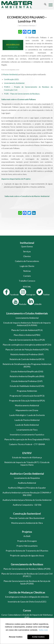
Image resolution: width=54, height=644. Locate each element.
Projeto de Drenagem (27, 541)
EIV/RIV (27, 453)
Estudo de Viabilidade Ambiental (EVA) (27, 386)
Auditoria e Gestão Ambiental (27, 474)
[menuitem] (44, 5)
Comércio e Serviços (28, 26)
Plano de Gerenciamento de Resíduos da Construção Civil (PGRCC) (27, 575)
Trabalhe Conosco (27, 281)
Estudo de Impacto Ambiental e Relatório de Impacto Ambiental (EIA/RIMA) (27, 324)
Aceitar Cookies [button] (38, 637)
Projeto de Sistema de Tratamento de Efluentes (27, 551)
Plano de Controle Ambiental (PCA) (27, 330)
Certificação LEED (11, 79)
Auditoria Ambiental (27, 483)
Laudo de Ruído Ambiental (27, 425)
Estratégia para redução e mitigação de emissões (27, 597)
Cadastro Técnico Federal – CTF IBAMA (27, 444)
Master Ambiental (10, 74)
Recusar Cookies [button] (16, 637)
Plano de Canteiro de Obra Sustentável (27, 518)
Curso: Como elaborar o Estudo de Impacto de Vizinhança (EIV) (27, 616)
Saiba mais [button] (43, 630)
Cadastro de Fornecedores (27, 261)
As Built (27, 536)
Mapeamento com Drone (27, 410)
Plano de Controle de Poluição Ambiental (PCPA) (27, 349)
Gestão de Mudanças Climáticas (27, 592)
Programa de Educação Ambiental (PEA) (27, 401)
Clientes (27, 256)
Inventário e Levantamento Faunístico (27, 435)
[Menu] (49, 5)
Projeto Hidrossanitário (27, 546)
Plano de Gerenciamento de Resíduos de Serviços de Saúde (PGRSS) (27, 582)
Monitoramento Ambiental (27, 405)
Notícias (27, 271)
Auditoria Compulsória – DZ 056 (27, 505)
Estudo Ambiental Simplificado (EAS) (27, 371)
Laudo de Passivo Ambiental (27, 420)
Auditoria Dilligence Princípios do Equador (27, 488)
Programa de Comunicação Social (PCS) (27, 396)
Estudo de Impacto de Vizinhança (27, 457)
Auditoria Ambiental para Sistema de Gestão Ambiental (27, 500)
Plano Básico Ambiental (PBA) (27, 335)
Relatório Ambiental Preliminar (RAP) (27, 354)
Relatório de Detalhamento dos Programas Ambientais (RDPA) (27, 365)
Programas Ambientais (27, 391)
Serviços (27, 251)
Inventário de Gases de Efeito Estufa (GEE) (27, 602)
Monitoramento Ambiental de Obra (27, 523)
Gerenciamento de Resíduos (27, 564)
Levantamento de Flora (27, 430)
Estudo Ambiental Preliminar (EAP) (27, 381)
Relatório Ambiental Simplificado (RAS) (27, 376)
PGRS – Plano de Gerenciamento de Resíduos (22, 94)
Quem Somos (27, 246)
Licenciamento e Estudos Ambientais (27, 313)
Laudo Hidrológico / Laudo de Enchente (27, 415)
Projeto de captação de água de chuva (27, 555)
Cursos (27, 610)
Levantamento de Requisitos (27, 478)
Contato (27, 276)
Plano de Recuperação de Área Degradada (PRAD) (27, 439)
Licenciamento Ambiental (14, 83)
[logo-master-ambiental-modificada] (22, 5)
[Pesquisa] (44, 5)
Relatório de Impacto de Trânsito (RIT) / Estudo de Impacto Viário (27, 464)
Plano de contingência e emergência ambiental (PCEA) (27, 345)
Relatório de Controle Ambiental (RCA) (27, 359)
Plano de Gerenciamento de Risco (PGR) (27, 340)
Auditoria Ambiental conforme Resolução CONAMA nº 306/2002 (27, 494)
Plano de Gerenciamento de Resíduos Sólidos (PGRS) (27, 569)
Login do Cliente (27, 266)
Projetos (27, 532)
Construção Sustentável (27, 514)
